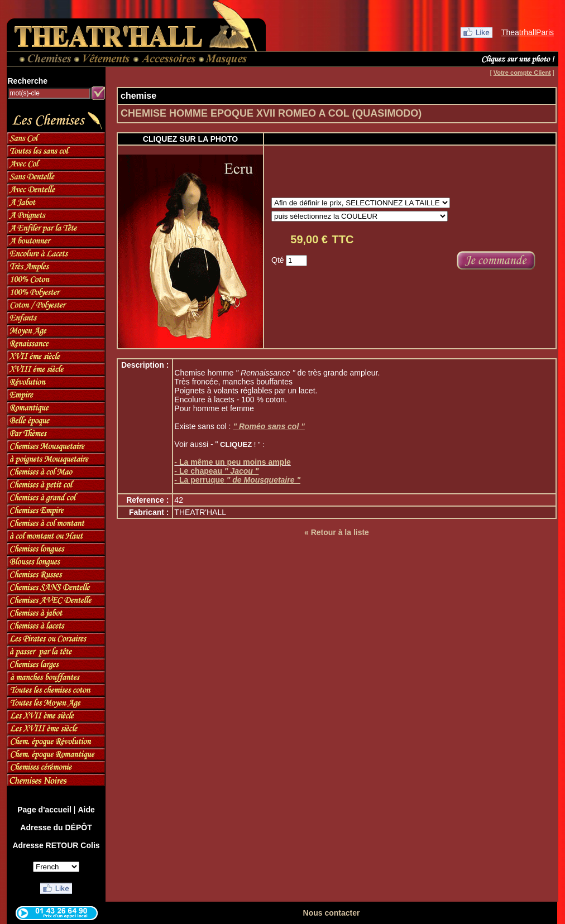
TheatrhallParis (528, 32)
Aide (86, 810)
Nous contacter (332, 913)
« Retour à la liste (337, 532)
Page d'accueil (44, 810)
